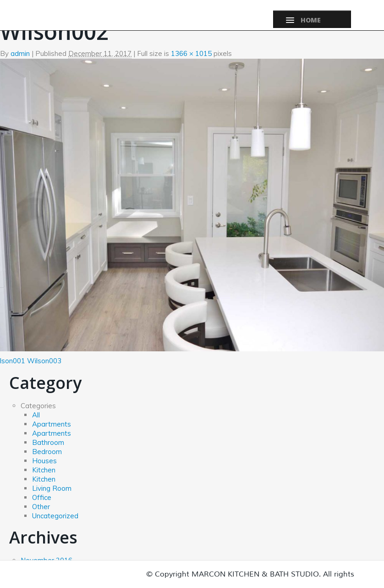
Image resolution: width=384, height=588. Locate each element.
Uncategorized (55, 516)
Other (41, 507)
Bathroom (48, 442)
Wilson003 (44, 361)
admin (20, 53)
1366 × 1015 (191, 53)
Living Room (52, 488)
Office (42, 497)
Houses (44, 461)
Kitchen (44, 470)
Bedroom (47, 452)
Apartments (52, 424)
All (36, 415)
